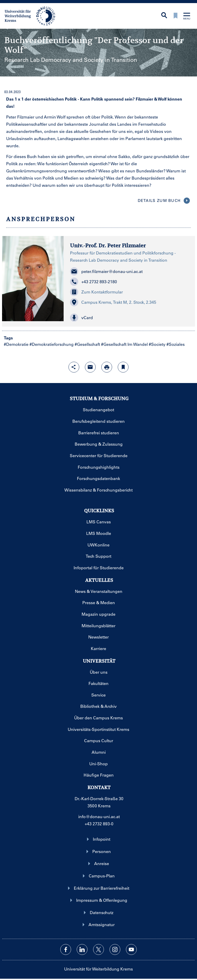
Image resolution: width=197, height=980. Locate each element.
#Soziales (176, 344)
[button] (129, 318)
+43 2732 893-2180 (93, 282)
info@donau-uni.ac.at (99, 816)
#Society (157, 344)
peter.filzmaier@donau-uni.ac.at (106, 271)
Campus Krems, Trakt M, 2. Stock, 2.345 (113, 302)
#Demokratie (16, 344)
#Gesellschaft (87, 344)
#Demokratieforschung (52, 344)
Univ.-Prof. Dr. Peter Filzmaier (108, 246)
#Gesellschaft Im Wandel (124, 344)
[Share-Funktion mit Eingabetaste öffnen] (74, 367)
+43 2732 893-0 (99, 824)
